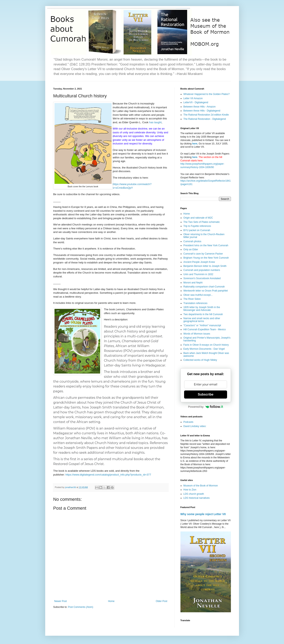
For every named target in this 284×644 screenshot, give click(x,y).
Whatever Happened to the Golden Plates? (207, 94)
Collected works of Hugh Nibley (200, 360)
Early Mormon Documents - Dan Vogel (204, 349)
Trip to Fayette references (197, 226)
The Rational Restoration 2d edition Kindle (206, 115)
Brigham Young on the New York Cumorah (206, 258)
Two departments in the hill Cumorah (203, 314)
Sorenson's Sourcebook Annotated (202, 278)
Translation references (195, 303)
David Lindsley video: (195, 426)
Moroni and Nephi (193, 283)
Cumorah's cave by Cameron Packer (203, 254)
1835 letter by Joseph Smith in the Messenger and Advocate (202, 309)
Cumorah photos (192, 241)
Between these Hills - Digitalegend (202, 111)
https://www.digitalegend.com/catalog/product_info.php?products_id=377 (108, 475)
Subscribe (206, 394)
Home (111, 601)
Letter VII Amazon (193, 98)
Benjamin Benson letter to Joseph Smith (205, 266)
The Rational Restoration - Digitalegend (205, 119)
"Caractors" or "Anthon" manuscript (202, 325)
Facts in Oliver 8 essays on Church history (206, 345)
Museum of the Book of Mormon (201, 486)
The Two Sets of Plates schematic (202, 222)
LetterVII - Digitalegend (196, 102)
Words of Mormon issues (197, 334)
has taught (155, 122)
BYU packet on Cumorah (197, 230)
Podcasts (188, 422)
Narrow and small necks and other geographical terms (202, 320)
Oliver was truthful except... (198, 295)
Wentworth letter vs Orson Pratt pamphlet (206, 291)
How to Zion (190, 490)
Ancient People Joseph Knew (199, 262)
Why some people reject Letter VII (203, 514)
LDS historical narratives (197, 498)
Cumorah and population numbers (202, 270)
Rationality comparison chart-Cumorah (204, 287)
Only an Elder (191, 249)
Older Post (162, 601)
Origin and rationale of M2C (198, 218)
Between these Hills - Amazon (200, 107)
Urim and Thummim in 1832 (198, 274)
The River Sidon (192, 299)
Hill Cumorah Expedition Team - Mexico (205, 329)
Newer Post (61, 601)
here (195, 144)
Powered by (206, 407)
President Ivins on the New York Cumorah (206, 245)
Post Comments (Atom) (81, 607)
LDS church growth (194, 494)
